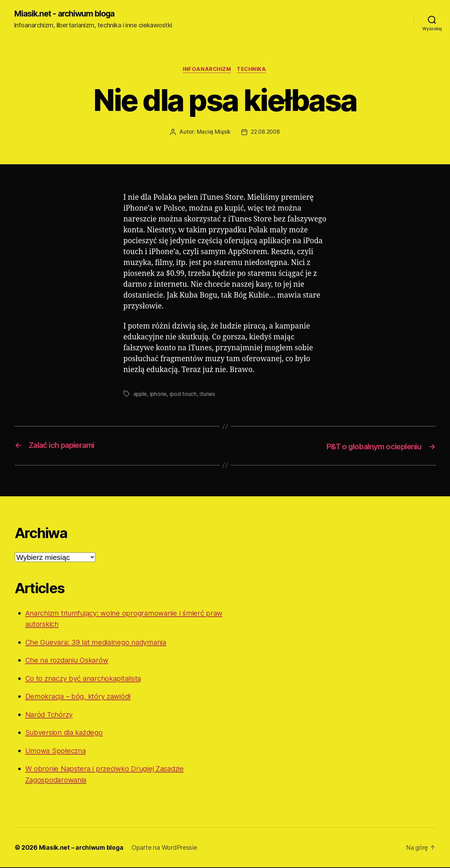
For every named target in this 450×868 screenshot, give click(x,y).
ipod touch (185, 395)
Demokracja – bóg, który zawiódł (81, 697)
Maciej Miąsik (213, 133)
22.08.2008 (266, 133)
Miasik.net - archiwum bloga (67, 14)
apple (141, 395)
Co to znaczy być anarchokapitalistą (87, 679)
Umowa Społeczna (57, 751)
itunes (209, 395)
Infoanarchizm (207, 70)
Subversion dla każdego (66, 733)
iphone (160, 395)
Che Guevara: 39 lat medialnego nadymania (100, 642)
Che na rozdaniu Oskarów (69, 661)
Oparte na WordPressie (165, 848)
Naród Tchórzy (50, 715)
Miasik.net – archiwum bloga (82, 848)
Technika (253, 70)
